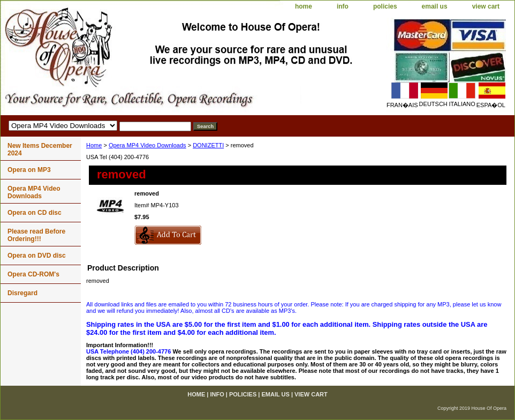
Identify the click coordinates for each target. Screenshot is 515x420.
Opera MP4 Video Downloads (147, 145)
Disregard (22, 293)
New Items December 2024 (40, 149)
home (304, 6)
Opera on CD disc (35, 213)
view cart (486, 6)
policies (385, 6)
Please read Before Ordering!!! (36, 235)
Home (94, 145)
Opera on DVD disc (37, 256)
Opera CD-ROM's (33, 274)
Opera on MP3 (29, 170)
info (343, 6)
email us (435, 6)
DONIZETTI (208, 145)
